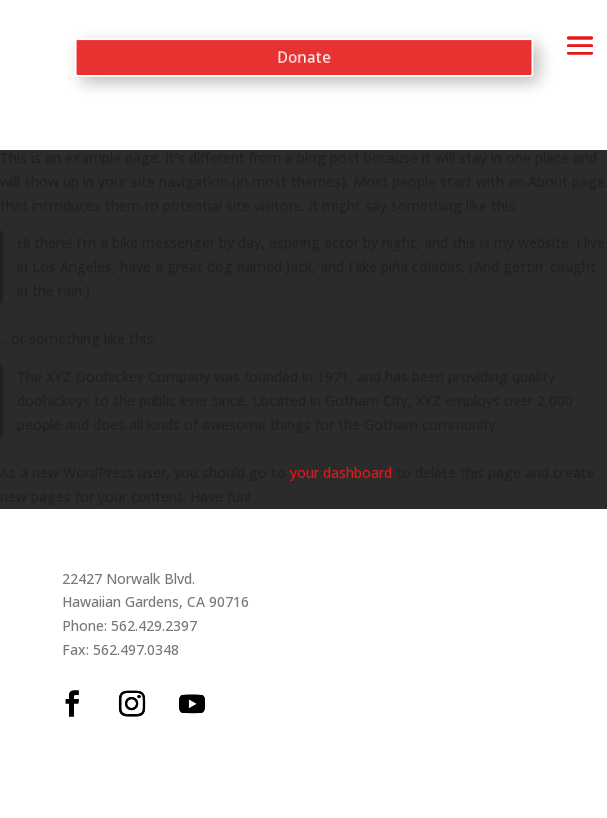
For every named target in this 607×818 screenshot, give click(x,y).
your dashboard (341, 472)
